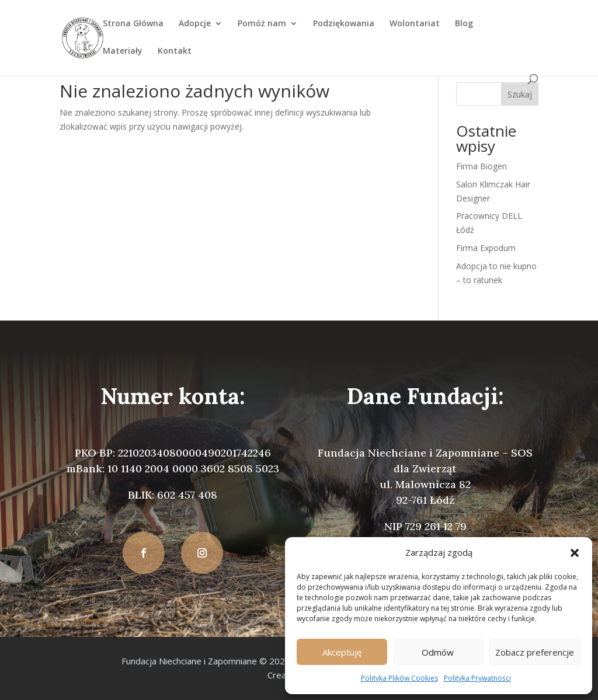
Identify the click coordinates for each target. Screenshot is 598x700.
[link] (82, 37)
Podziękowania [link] (344, 24)
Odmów (438, 652)
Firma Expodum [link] (486, 248)
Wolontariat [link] (415, 24)
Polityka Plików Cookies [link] (399, 678)
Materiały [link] (123, 51)
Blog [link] (464, 24)
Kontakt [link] (175, 51)
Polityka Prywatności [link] (477, 678)
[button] (575, 553)
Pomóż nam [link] (262, 24)
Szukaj (520, 94)
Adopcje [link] (195, 24)
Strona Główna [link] (133, 24)
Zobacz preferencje (535, 652)
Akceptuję (342, 652)
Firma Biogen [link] (481, 166)
